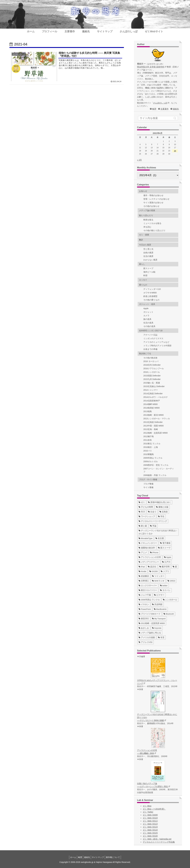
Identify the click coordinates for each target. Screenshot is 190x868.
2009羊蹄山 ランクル (153, 458)
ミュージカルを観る (152, 223)
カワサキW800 (150, 293)
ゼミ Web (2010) (150, 818)
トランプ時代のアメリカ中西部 (157, 346)
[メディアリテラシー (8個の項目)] (149, 562)
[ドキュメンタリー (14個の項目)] (148, 543)
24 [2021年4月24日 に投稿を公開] (175, 151)
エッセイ (143, 280)
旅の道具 (147, 319)
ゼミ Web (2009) (150, 815)
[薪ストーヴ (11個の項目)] (164, 548)
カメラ (146, 316)
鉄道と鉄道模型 (150, 296)
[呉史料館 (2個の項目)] (157, 604)
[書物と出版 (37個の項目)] (162, 507)
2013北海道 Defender (153, 422)
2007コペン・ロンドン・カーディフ (159, 470)
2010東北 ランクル (152, 444)
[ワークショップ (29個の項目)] (147, 516)
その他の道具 (149, 326)
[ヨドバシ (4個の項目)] (165, 590)
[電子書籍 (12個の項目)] (165, 543)
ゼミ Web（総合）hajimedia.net (157, 839)
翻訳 (141, 240)
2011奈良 (148, 440)
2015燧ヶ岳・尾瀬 (152, 383)
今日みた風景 (145, 245)
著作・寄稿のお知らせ (153, 195)
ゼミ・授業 (144, 235)
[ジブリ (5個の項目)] (165, 571)
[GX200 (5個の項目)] (154, 571)
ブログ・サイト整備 (148, 479)
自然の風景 (148, 253)
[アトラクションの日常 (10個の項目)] (150, 557)
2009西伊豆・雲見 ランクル (156, 465)
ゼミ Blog (147, 806)
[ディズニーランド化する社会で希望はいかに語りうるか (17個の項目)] (158, 532)
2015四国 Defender (152, 376)
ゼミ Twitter (148, 812)
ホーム (71, 857)
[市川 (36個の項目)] (142, 512)
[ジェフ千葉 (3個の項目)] (145, 595)
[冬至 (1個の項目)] (161, 637)
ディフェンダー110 (152, 289)
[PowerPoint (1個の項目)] (145, 609)
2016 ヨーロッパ (151, 361)
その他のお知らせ (151, 206)
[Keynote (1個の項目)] (157, 628)
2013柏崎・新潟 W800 (154, 415)
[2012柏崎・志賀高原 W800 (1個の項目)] (152, 623)
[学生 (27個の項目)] (161, 516)
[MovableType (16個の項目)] (146, 538)
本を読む (147, 227)
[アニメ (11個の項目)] (143, 553)
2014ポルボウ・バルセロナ (156, 397)
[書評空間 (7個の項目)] (165, 567)
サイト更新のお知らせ (153, 203)
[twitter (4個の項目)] (164, 586)
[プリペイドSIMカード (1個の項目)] (150, 614)
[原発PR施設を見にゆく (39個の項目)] (160, 502)
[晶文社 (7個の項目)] (152, 567)
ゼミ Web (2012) (150, 824)
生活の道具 (148, 323)
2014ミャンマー (151, 390)
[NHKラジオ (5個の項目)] (158, 581)
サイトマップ (99, 857)
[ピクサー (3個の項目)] (159, 595)
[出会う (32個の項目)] (152, 512)
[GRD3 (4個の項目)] (171, 581)
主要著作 (165, 109)
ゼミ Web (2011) (150, 821)
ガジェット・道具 (147, 304)
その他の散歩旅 (150, 358)
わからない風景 (150, 260)
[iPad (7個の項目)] (142, 567)
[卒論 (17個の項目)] (153, 526)
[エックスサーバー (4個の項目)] (148, 586)
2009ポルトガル (151, 461)
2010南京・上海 (151, 447)
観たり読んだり (146, 215)
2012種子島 (149, 436)
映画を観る (148, 220)
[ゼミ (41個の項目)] (142, 502)
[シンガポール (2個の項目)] (170, 600)
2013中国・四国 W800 (154, 426)
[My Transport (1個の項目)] (159, 619)
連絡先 (176, 109)
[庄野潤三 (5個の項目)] (144, 581)
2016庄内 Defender (152, 365)
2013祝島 (148, 411)
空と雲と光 (148, 249)
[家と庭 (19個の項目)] (143, 526)
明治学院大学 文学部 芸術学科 (152, 67)
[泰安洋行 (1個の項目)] (144, 619)
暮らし (142, 264)
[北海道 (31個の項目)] (164, 512)
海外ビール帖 (149, 272)
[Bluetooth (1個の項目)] (169, 614)
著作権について (115, 857)
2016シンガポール (152, 372)
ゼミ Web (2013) (150, 827)
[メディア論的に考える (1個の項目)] (150, 633)
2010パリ (148, 451)
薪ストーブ (148, 268)
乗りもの (143, 285)
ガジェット (148, 312)
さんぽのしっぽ (161, 103)
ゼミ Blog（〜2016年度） (154, 809)
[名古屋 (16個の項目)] (160, 538)
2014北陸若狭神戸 (152, 401)
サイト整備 (148, 487)
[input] (158, 118)
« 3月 (139, 160)
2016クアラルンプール (154, 368)
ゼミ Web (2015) (150, 833)
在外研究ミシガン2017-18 (151, 331)
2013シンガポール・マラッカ (157, 419)
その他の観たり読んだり (154, 230)
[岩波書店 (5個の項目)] (144, 576)
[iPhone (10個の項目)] (154, 553)
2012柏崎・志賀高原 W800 (156, 433)
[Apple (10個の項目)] (168, 557)
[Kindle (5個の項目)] (142, 571)
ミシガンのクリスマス (153, 338)
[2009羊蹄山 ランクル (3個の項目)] (149, 600)
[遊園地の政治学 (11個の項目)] (147, 548)
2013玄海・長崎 (151, 429)
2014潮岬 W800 (151, 404)
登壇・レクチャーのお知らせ (156, 199)
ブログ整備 (148, 484)
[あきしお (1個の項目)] (144, 628)
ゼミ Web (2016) (150, 836)
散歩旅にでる (145, 353)
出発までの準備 (150, 349)
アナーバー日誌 (150, 335)
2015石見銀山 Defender (154, 386)
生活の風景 (148, 256)
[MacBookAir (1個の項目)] (160, 609)
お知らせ (143, 191)
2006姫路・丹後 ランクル (155, 475)
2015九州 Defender (152, 379)
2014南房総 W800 (152, 408)
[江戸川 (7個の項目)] (166, 562)
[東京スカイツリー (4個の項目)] (148, 590)
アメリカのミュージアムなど (156, 342)
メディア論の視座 (147, 210)
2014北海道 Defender (153, 394)
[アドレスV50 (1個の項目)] (146, 642)
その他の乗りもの (151, 300)
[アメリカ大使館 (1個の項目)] (147, 637)
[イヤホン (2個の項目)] (144, 604)
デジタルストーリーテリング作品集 (159, 842)
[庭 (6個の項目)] (175, 567)
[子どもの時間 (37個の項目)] (146, 507)
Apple (146, 308)
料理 (145, 276)
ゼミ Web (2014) (150, 830)
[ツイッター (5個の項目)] (158, 576)
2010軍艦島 (149, 454)
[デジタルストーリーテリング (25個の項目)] (153, 521)
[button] (175, 118)
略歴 (154, 109)
